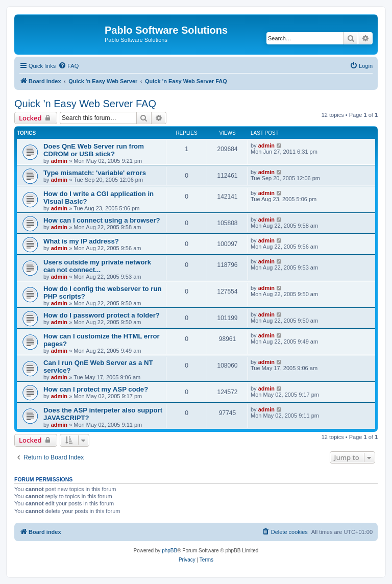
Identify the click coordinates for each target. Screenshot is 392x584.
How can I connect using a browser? (102, 220)
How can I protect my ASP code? (96, 389)
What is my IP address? (81, 241)
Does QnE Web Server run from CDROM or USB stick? (94, 150)
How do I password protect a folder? (102, 315)
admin (59, 161)
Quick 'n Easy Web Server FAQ (85, 104)
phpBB (169, 551)
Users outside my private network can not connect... (97, 266)
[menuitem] (68, 66)
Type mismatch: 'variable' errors (95, 173)
